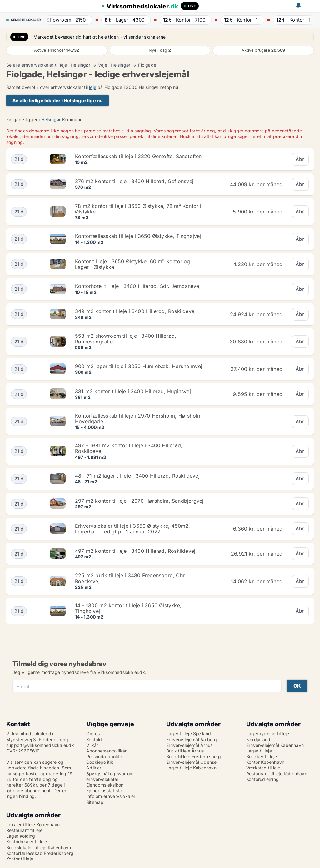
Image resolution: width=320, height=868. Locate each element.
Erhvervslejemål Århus (189, 745)
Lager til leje (259, 751)
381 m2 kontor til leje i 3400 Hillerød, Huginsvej (133, 391)
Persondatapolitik (105, 756)
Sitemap (95, 802)
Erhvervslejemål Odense (191, 762)
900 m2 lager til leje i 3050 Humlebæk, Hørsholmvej (139, 366)
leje (93, 87)
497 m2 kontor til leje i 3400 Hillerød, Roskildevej (135, 551)
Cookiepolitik (100, 762)
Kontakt (94, 740)
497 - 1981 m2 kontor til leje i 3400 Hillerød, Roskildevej (129, 448)
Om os (93, 734)
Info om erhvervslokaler (111, 796)
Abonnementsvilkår (106, 751)
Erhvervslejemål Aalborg (192, 740)
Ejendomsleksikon (105, 785)
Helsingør (51, 119)
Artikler (94, 768)
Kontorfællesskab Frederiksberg (40, 853)
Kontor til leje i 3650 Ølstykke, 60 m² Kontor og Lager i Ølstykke (133, 264)
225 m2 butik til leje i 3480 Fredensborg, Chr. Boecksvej (130, 578)
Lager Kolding (21, 836)
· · (66, 20)
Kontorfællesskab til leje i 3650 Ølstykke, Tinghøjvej (138, 236)
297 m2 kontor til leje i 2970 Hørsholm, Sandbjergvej (139, 501)
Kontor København (265, 762)
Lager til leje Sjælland (189, 734)
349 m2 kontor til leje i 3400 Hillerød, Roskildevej (135, 311)
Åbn (300, 159)
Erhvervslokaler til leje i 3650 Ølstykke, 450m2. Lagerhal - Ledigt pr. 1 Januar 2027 (133, 529)
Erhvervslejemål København (275, 745)
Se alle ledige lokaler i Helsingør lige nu (57, 101)
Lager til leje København (191, 768)
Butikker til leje (262, 756)
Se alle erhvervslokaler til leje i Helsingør (48, 65)
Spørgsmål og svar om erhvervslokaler (110, 776)
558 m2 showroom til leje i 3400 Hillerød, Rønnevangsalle (126, 339)
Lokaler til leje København (33, 825)
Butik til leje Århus (185, 751)
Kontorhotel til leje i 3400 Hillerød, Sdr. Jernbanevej (138, 286)
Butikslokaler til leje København (39, 847)
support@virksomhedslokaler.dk (40, 745)
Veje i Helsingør (114, 65)
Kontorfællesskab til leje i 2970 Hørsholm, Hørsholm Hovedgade (138, 419)
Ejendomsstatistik (105, 791)
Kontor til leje (20, 859)
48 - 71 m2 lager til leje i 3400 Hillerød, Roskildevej (137, 476)
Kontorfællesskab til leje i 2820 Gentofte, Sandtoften (138, 156)
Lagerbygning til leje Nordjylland (268, 736)
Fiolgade (147, 65)
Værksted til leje (263, 768)
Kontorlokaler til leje (27, 842)
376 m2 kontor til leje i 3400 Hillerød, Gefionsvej (134, 181)
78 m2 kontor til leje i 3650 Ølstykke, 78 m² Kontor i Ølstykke (138, 209)
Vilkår (92, 745)
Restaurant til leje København (277, 774)
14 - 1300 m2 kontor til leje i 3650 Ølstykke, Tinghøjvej (128, 608)
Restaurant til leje (24, 830)
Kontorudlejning (262, 779)
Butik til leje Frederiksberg (194, 756)
